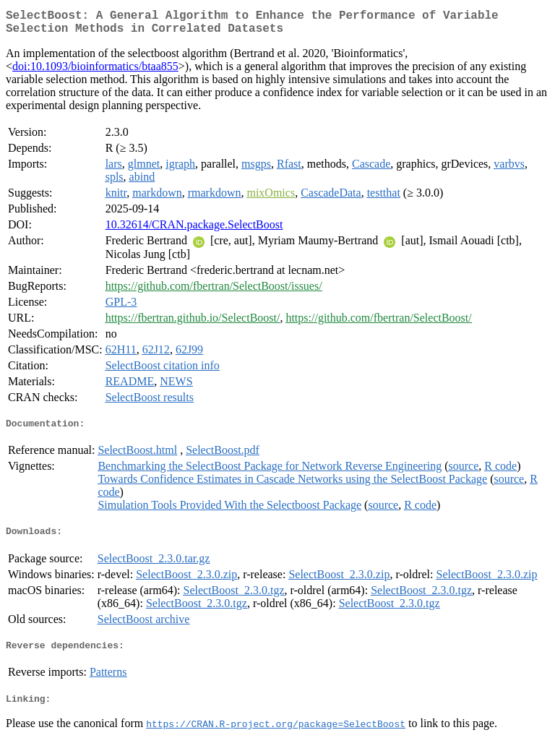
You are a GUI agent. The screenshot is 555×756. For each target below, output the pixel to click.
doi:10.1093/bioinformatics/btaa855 (95, 72)
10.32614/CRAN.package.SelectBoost (194, 230)
